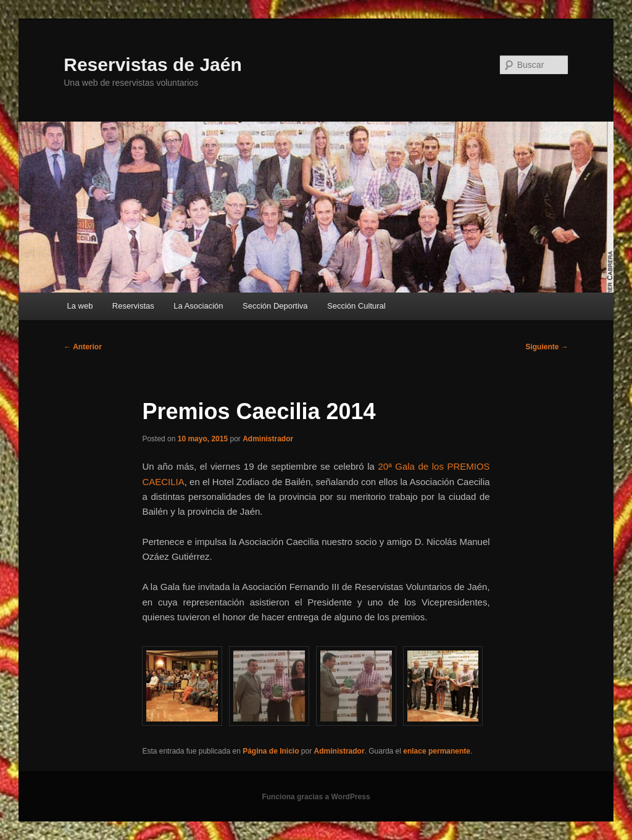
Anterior (83, 347)
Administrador (268, 439)
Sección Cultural (356, 306)
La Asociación (198, 306)
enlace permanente (437, 751)
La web (80, 306)
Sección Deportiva (275, 306)
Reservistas (133, 306)
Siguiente (547, 347)
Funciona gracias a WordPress (316, 797)
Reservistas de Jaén (153, 64)
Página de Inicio (271, 751)
